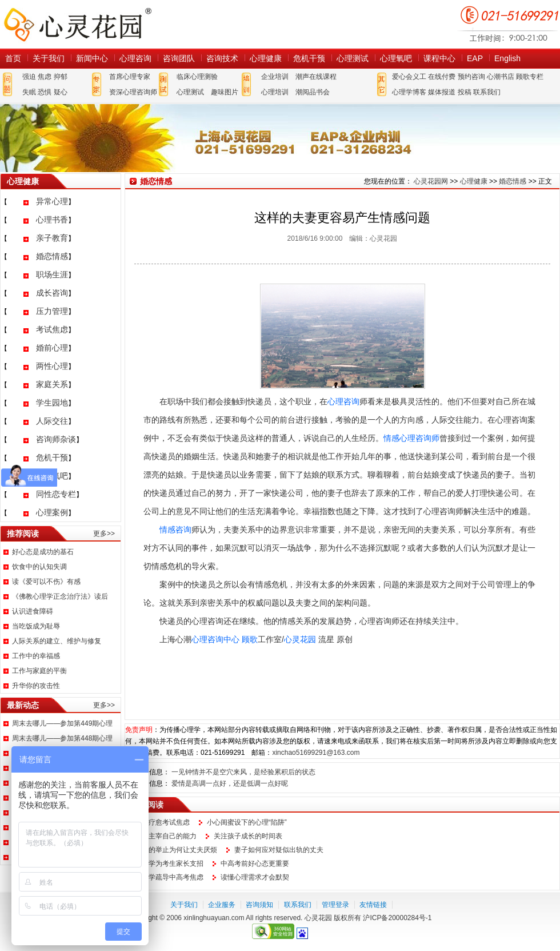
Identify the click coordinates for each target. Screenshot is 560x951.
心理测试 (353, 58)
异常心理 (52, 201)
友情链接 (373, 905)
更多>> (104, 534)
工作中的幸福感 (36, 656)
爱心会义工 (409, 77)
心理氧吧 (396, 58)
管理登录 (335, 905)
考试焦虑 (52, 329)
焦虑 (45, 77)
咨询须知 (259, 905)
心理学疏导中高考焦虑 (169, 877)
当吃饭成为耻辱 (36, 626)
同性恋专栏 (56, 494)
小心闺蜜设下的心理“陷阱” (247, 822)
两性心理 (52, 366)
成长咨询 (52, 293)
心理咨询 (135, 58)
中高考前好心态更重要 (255, 864)
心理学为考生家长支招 (169, 864)
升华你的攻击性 (36, 686)
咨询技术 (222, 58)
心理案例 (52, 512)
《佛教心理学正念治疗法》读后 (60, 596)
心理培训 (275, 92)
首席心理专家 (130, 77)
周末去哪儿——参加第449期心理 (62, 723)
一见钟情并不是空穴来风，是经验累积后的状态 (243, 772)
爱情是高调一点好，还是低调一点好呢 (230, 783)
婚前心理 (52, 348)
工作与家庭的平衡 (39, 671)
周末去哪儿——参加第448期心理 (62, 738)
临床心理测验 (197, 77)
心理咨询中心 (215, 639)
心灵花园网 (77, 24)
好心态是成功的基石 (43, 552)
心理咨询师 (419, 438)
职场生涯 (52, 274)
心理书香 (52, 220)
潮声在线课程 (316, 77)
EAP (475, 58)
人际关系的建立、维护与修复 (57, 641)
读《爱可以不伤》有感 (46, 582)
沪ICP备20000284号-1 (397, 918)
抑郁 (61, 77)
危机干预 (309, 58)
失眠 (29, 92)
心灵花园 (300, 639)
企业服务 (222, 905)
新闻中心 (92, 58)
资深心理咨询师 (133, 92)
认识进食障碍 (33, 611)
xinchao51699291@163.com (316, 753)
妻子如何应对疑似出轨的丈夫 (279, 850)
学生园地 (52, 403)
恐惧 (45, 92)
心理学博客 (409, 92)
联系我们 (487, 92)
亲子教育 (52, 238)
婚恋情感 (52, 256)
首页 (13, 58)
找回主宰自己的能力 (166, 836)
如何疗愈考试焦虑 (162, 822)
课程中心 (439, 58)
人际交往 (52, 421)
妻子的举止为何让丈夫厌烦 (176, 850)
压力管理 (52, 311)
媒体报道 (442, 92)
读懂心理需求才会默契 (255, 877)
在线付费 (442, 77)
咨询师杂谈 (56, 439)
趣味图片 (225, 92)
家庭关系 (52, 384)
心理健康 (266, 58)
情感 (391, 438)
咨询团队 (179, 58)
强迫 (29, 77)
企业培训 (275, 77)
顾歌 (250, 639)
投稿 (465, 92)
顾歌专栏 (530, 77)
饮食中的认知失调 (39, 567)
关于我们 (49, 58)
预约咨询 (471, 77)
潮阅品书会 (313, 92)
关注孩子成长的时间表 (248, 836)
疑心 (61, 92)
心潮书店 (501, 77)
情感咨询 (175, 530)
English (507, 58)
